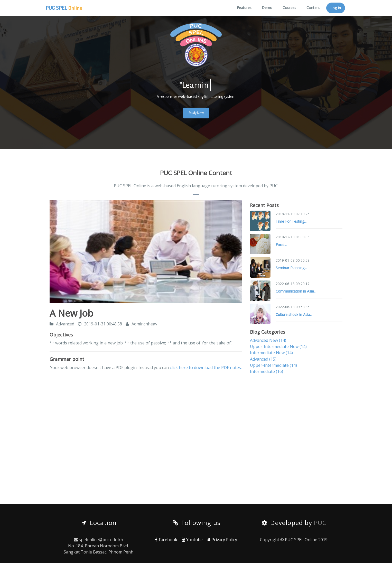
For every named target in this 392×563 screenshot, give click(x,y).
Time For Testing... (291, 221)
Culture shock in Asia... (294, 315)
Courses (289, 8)
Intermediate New (271, 353)
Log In (336, 8)
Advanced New (268, 340)
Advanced (263, 359)
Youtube (192, 540)
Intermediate (267, 371)
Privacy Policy (222, 540)
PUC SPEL (64, 8)
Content (313, 8)
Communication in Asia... (296, 291)
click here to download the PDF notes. (206, 368)
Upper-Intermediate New (278, 346)
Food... (281, 245)
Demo (267, 8)
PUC (320, 523)
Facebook (166, 540)
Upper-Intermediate (273, 365)
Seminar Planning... (291, 268)
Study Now (196, 113)
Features (244, 8)
